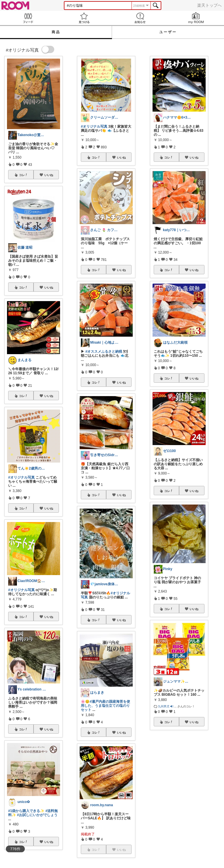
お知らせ (140, 18)
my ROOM (196, 18)
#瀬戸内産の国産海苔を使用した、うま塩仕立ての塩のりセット (105, 706)
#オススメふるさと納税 (104, 352)
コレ (23, 175)
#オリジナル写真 (21, 477)
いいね (49, 175)
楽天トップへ (209, 5)
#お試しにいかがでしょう (37, 815)
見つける (84, 18)
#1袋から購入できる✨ (26, 811)
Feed (28, 18)
